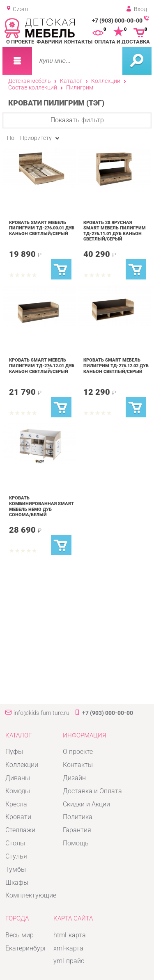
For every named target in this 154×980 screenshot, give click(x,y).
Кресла (16, 804)
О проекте (20, 42)
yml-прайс (69, 961)
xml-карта (68, 948)
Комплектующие (31, 895)
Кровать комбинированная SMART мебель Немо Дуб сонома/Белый (41, 506)
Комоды (18, 791)
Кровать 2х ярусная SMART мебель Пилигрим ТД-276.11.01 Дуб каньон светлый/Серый (115, 231)
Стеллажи (20, 830)
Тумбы (16, 869)
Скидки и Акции (86, 804)
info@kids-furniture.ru (41, 713)
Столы (15, 843)
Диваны (18, 778)
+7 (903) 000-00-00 (117, 21)
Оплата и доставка (122, 42)
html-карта (70, 935)
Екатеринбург (26, 948)
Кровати (18, 817)
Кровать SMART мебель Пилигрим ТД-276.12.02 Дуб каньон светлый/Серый (116, 365)
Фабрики (49, 42)
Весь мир (20, 935)
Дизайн (74, 778)
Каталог (71, 81)
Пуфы (14, 752)
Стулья (16, 856)
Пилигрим (80, 87)
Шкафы (17, 883)
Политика (78, 817)
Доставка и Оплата (92, 791)
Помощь (76, 843)
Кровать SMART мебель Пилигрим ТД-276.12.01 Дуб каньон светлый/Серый (42, 365)
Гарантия (77, 830)
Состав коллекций (33, 87)
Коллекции (106, 81)
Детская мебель (30, 81)
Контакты (78, 42)
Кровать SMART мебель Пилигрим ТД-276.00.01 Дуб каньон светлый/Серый (42, 228)
